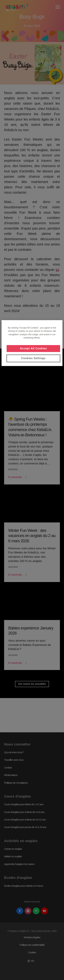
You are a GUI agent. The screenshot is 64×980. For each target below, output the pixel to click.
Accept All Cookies (33, 348)
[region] (32, 343)
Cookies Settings (33, 358)
